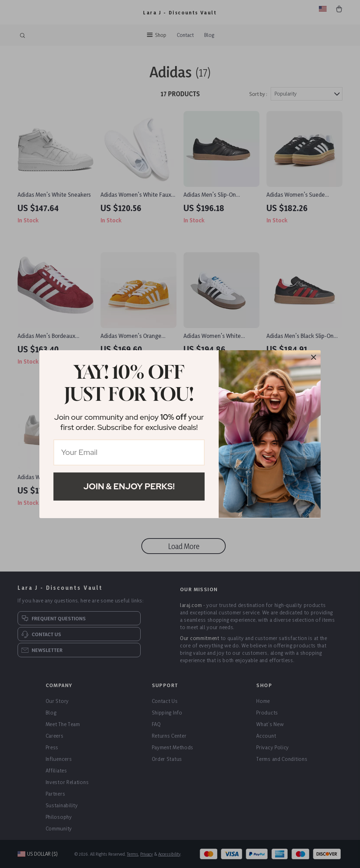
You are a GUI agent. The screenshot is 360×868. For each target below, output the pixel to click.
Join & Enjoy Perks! (129, 486)
